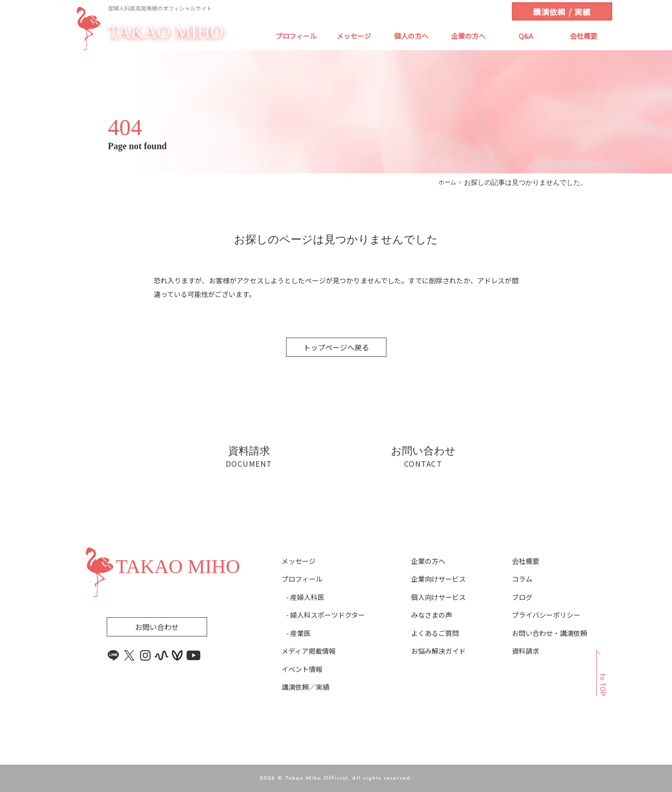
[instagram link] (146, 655)
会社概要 (583, 36)
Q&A (526, 36)
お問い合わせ (157, 627)
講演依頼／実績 (305, 687)
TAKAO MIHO (166, 32)
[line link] (114, 655)
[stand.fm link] (161, 655)
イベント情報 (302, 669)
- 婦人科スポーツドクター (326, 615)
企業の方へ (468, 36)
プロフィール (296, 36)
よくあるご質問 (435, 633)
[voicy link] (177, 655)
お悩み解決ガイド (438, 651)
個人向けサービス (438, 597)
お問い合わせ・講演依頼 (550, 633)
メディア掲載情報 (309, 651)
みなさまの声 (432, 615)
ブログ (522, 597)
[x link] (130, 655)
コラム (522, 579)
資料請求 (526, 651)
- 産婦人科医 (305, 597)
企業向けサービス (438, 579)
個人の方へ (411, 36)
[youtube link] (193, 655)
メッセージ (354, 36)
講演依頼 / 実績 (562, 12)
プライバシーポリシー (546, 615)
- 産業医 (298, 633)
